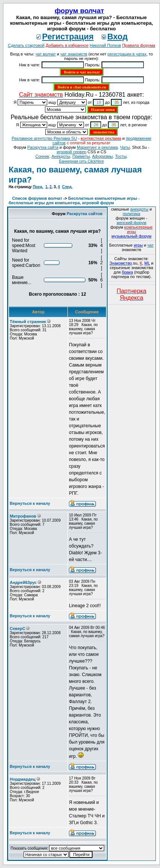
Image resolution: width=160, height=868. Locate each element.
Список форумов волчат (37, 198)
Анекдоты (61, 156)
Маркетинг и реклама (97, 147)
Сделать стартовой (26, 45)
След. (67, 187)
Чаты (125, 147)
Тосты (121, 156)
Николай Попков (105, 45)
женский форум (131, 223)
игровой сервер (71, 152)
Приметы (81, 156)
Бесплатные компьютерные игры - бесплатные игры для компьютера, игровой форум (74, 201)
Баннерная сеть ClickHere (82, 161)
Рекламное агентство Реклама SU (44, 138)
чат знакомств (74, 54)
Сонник (42, 156)
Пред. (38, 187)
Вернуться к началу (30, 503)
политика (131, 214)
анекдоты (139, 209)
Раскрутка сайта (43, 147)
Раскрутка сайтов (85, 214)
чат (150, 245)
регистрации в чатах (127, 54)
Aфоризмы (102, 156)
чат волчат (46, 54)
